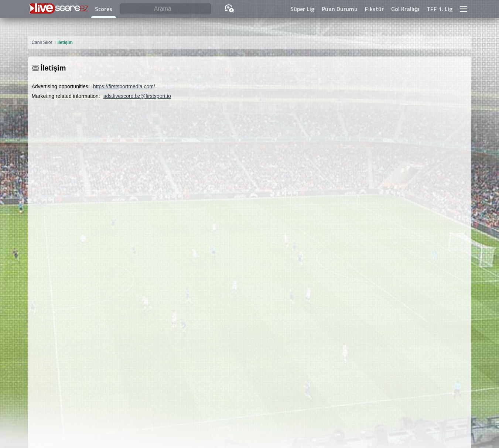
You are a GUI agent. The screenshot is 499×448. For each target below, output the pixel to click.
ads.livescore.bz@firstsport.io (137, 96)
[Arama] (165, 9)
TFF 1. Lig (440, 9)
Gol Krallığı (405, 9)
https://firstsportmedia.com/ (124, 86)
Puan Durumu (340, 9)
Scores (104, 9)
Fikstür (374, 9)
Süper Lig (302, 9)
